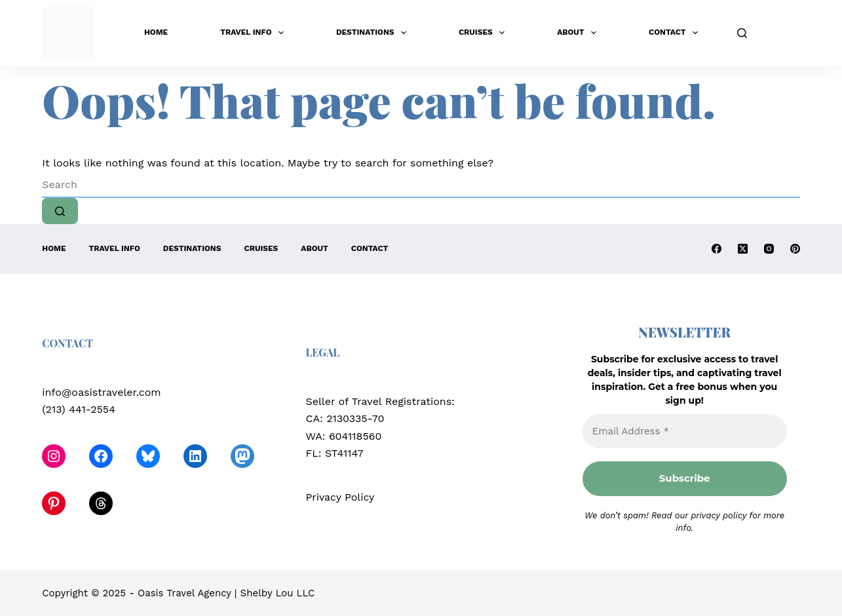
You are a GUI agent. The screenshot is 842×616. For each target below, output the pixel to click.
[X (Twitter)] (743, 249)
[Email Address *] (685, 432)
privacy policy (718, 515)
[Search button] (60, 211)
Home (156, 32)
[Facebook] (717, 249)
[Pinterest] (795, 249)
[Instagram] (769, 249)
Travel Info (255, 33)
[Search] (742, 33)
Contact (676, 33)
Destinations (374, 33)
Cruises (484, 33)
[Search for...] (421, 185)
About (579, 33)
